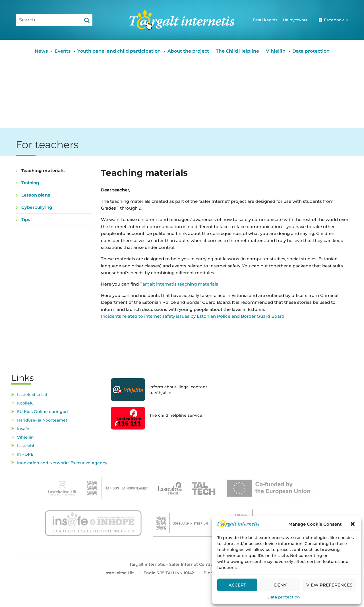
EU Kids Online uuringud (43, 412)
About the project (188, 51)
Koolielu (25, 403)
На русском (295, 20)
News (41, 51)
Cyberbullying (37, 207)
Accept (237, 585)
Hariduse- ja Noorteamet (42, 420)
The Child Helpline (237, 51)
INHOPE (25, 454)
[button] (353, 524)
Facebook (334, 20)
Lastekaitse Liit (32, 395)
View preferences (329, 585)
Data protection (284, 597)
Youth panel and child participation (119, 51)
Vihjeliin (276, 51)
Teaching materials (43, 171)
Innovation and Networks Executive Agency (62, 463)
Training (30, 183)
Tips (26, 219)
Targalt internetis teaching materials (179, 284)
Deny (280, 585)
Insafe (23, 429)
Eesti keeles (265, 20)
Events (63, 51)
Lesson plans (36, 195)
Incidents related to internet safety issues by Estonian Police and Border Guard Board (193, 316)
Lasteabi (26, 446)
